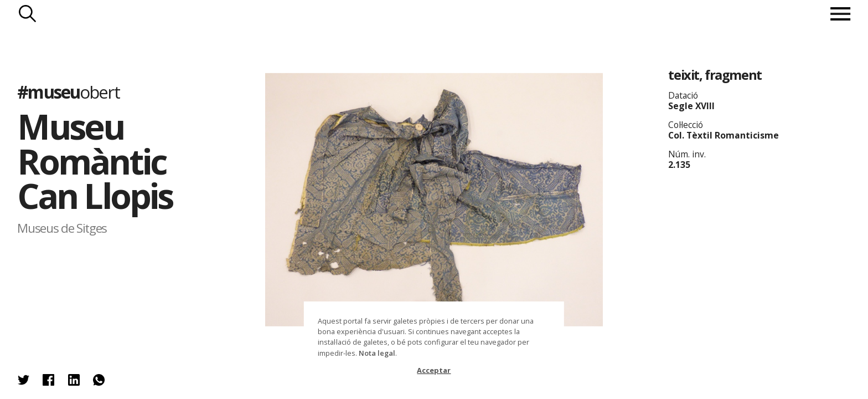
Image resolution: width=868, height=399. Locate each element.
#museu (68, 92)
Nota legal (377, 353)
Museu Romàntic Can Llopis (95, 161)
